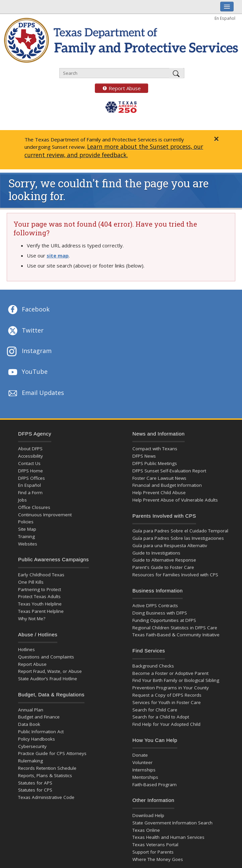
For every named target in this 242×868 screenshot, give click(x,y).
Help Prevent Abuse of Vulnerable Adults (175, 500)
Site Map (27, 529)
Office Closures (34, 507)
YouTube (27, 372)
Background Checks (153, 666)
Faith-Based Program (155, 785)
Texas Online (146, 830)
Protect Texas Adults (39, 596)
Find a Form (30, 493)
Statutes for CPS (35, 790)
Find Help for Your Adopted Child (166, 724)
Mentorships (145, 777)
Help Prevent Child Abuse (159, 493)
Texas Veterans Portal (155, 845)
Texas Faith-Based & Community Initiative (176, 635)
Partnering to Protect (40, 589)
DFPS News (144, 456)
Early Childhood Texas (41, 575)
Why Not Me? (32, 619)
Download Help (148, 815)
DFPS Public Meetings (155, 463)
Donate (140, 755)
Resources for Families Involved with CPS (175, 575)
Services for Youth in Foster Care (167, 702)
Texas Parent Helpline (41, 611)
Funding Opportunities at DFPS (164, 620)
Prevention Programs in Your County (171, 688)
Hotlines (26, 649)
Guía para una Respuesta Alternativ (170, 545)
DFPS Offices (32, 478)
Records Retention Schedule (47, 768)
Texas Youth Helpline (40, 604)
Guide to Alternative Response (164, 560)
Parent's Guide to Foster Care (163, 567)
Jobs (22, 500)
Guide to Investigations (156, 553)
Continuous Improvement (45, 515)
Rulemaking (31, 761)
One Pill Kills (31, 582)
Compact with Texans (155, 449)
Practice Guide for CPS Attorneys (52, 753)
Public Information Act (41, 732)
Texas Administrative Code (46, 797)
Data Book (29, 724)
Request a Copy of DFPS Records (167, 695)
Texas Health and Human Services (168, 837)
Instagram (29, 352)
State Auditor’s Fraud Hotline (48, 679)
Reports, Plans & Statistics (45, 775)
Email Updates (35, 393)
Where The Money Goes (158, 859)
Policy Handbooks (37, 739)
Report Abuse (118, 88)
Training (26, 536)
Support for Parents (153, 852)
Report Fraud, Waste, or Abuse (50, 671)
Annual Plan (31, 710)
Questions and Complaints (46, 657)
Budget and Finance (39, 717)
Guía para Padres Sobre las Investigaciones (178, 538)
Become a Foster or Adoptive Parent (170, 673)
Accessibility (31, 456)
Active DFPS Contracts (155, 605)
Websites (28, 544)
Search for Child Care (155, 710)
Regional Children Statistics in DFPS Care (175, 628)
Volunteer (142, 762)
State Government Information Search (172, 823)
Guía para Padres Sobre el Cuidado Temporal (180, 531)
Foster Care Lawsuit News (159, 478)
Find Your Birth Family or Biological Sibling (176, 680)
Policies (26, 522)
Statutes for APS (35, 783)
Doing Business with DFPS (160, 613)
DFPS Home (31, 471)
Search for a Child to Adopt (161, 717)
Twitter (25, 331)
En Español (225, 18)
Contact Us (29, 463)
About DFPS (30, 449)
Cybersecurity (32, 746)
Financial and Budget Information (167, 485)
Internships (144, 770)
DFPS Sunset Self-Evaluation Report (169, 471)
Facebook (28, 310)
